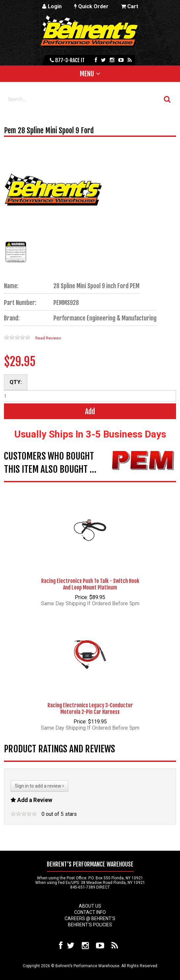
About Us (90, 906)
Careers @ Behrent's (90, 918)
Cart (130, 6)
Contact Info (90, 912)
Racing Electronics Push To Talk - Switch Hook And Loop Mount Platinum (90, 584)
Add (90, 411)
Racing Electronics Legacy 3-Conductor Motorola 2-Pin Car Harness (90, 709)
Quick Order (91, 6)
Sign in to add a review (39, 786)
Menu (87, 74)
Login (52, 6)
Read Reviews (48, 338)
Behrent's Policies (90, 925)
